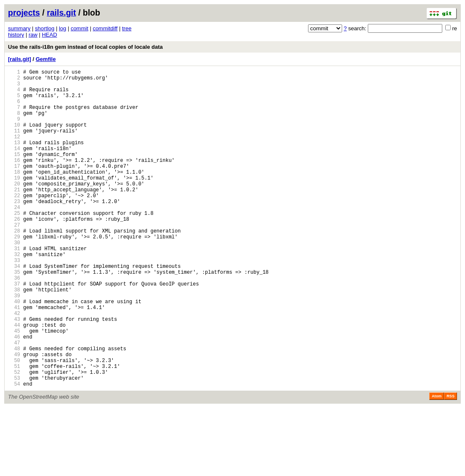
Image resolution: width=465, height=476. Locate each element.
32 (14, 295)
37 (14, 330)
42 (14, 366)
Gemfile (46, 59)
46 (14, 395)
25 (14, 245)
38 (14, 337)
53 (14, 445)
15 (14, 173)
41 (14, 359)
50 (14, 423)
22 (14, 223)
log (62, 28)
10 (14, 137)
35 (14, 316)
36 (14, 323)
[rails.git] (20, 59)
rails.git (61, 13)
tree (127, 28)
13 (14, 159)
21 (14, 216)
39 (14, 345)
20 (14, 209)
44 (14, 380)
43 (14, 373)
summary (19, 28)
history (16, 35)
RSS (450, 464)
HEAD (49, 35)
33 (14, 302)
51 (14, 430)
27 (14, 259)
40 (14, 352)
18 (14, 194)
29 (14, 273)
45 (14, 387)
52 (14, 438)
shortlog (45, 28)
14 (14, 166)
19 (14, 202)
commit (80, 28)
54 (14, 452)
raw (33, 35)
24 (14, 237)
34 (14, 309)
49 (14, 416)
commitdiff (105, 28)
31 (14, 287)
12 (14, 152)
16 (14, 180)
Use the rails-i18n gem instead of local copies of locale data (85, 47)
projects (24, 13)
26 (14, 252)
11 (14, 144)
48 (14, 409)
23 (14, 230)
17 (14, 187)
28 (14, 266)
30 (14, 280)
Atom (437, 464)
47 (14, 402)
